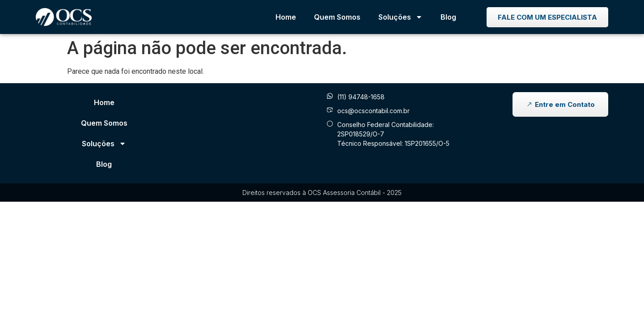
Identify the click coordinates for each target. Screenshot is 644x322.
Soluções (400, 17)
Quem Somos (337, 17)
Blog (448, 17)
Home (286, 17)
